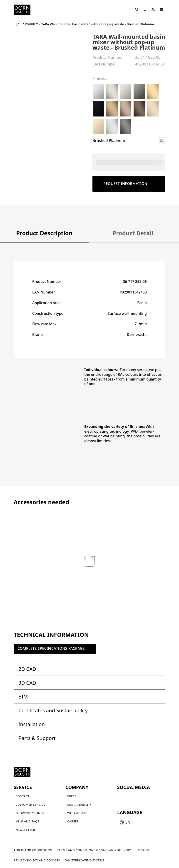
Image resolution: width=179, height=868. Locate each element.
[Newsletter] (25, 830)
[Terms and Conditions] (33, 850)
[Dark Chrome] (139, 91)
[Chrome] (98, 91)
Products (31, 24)
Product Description (44, 233)
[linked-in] (154, 797)
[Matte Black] (98, 109)
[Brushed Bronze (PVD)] (126, 109)
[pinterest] (138, 797)
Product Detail (133, 233)
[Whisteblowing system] (85, 860)
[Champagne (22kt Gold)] (98, 126)
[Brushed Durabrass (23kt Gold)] (153, 91)
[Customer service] (30, 804)
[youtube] (121, 797)
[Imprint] (143, 850)
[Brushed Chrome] (112, 126)
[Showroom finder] (31, 813)
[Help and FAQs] (27, 821)
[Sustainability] (80, 804)
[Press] (72, 796)
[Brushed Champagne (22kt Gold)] (153, 109)
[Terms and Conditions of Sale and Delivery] (94, 850)
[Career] (73, 821)
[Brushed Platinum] (112, 91)
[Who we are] (77, 813)
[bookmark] (162, 141)
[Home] (22, 10)
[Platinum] (126, 91)
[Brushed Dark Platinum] (126, 126)
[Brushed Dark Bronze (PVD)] (139, 109)
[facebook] (146, 797)
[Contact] (22, 796)
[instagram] (129, 797)
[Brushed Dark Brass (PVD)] (112, 109)
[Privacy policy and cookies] (37, 860)
